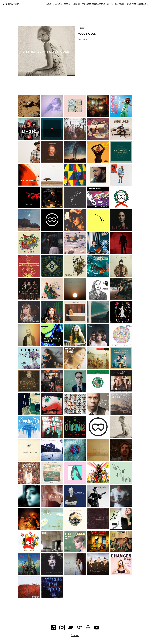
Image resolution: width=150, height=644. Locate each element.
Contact (75, 635)
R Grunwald (11, 4)
